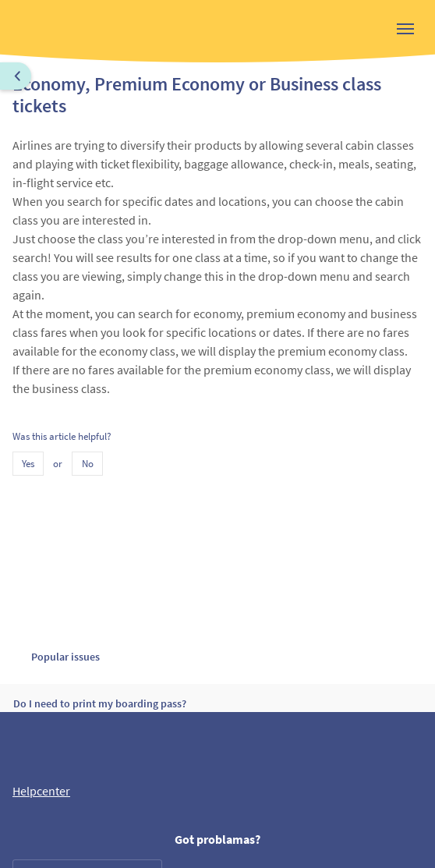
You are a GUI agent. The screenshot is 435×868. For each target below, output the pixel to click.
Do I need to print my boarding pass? (100, 703)
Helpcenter (41, 791)
